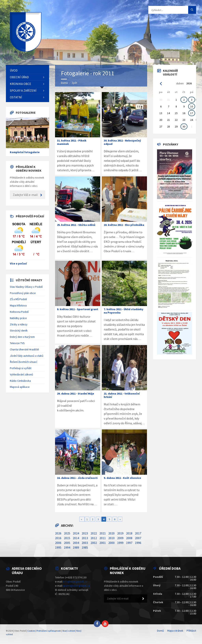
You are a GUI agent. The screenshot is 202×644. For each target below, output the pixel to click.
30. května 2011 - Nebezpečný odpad (122, 142)
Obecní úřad (19, 77)
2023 (85, 533)
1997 (129, 543)
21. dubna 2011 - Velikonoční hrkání (122, 395)
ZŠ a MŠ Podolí (18, 299)
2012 (94, 538)
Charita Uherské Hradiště (24, 349)
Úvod (14, 70)
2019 (120, 533)
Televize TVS (17, 343)
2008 (129, 538)
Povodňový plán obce (23, 293)
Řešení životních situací (23, 362)
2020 (111, 533)
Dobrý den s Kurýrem (22, 337)
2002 (94, 543)
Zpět (74, 83)
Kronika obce (21, 84)
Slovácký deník (19, 330)
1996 (138, 543)
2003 (85, 543)
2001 (103, 543)
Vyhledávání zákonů (22, 374)
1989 (76, 547)
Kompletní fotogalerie (25, 152)
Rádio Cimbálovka (20, 381)
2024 (76, 533)
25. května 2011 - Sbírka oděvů (76, 225)
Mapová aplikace (20, 387)
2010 (111, 538)
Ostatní (16, 97)
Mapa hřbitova (18, 305)
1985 (85, 547)
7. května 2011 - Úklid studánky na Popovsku (123, 311)
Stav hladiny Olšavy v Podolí (26, 287)
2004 (76, 543)
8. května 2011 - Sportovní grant (78, 309)
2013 (85, 538)
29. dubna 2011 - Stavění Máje (76, 394)
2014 (76, 538)
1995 (58, 547)
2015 (67, 538)
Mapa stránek (175, 631)
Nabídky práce (18, 318)
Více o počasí (18, 263)
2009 (120, 538)
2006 (58, 543)
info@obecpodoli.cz (75, 582)
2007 (138, 538)
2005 (67, 543)
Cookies (31, 631)
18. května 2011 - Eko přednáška (124, 225)
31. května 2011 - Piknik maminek (72, 142)
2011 (103, 538)
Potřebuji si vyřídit (21, 368)
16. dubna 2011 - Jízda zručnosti (77, 478)
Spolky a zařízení (23, 90)
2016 (58, 538)
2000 (111, 543)
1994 (67, 547)
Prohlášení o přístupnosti (49, 631)
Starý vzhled (69, 631)
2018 (129, 533)
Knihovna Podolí (19, 312)
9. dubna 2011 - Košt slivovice (122, 478)
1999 (120, 543)
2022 (94, 533)
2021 (103, 533)
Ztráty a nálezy (19, 324)
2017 (138, 533)
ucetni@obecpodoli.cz (77, 586)
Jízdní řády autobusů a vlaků (27, 356)
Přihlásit (191, 631)
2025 (67, 533)
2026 (58, 533)
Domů (64, 83)
